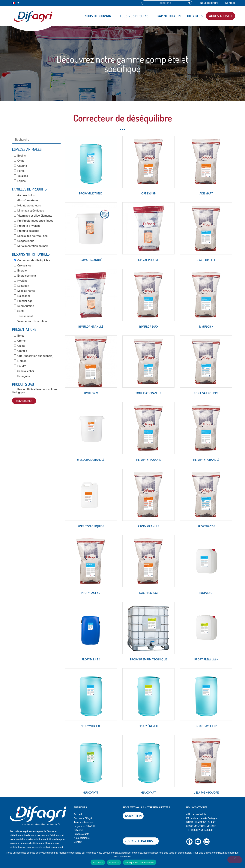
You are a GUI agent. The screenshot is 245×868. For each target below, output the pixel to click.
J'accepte (98, 862)
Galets (20, 346)
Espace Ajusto (82, 834)
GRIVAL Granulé (91, 260)
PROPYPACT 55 (91, 593)
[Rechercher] (189, 3)
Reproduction (24, 306)
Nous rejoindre (209, 3)
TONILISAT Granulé (148, 393)
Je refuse (114, 862)
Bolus (19, 336)
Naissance (22, 296)
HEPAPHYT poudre (149, 460)
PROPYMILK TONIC (91, 194)
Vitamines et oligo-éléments (33, 216)
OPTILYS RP (148, 194)
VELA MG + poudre (206, 793)
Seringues (22, 376)
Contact (230, 3)
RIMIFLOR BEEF (206, 260)
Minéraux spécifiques (29, 211)
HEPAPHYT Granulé (206, 460)
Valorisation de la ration (30, 321)
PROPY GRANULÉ (149, 527)
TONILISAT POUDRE (206, 393)
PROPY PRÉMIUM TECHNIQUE (148, 660)
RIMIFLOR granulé (91, 327)
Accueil (78, 814)
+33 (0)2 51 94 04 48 (202, 830)
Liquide (20, 361)
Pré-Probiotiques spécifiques (34, 221)
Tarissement (23, 316)
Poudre (20, 366)
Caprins (20, 166)
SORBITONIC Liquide (91, 527)
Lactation (22, 286)
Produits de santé (27, 231)
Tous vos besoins (135, 16)
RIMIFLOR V (91, 393)
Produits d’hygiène (27, 226)
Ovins (19, 161)
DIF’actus (195, 16)
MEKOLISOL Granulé (91, 460)
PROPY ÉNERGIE (148, 726)
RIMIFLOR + (206, 327)
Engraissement (25, 276)
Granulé (20, 351)
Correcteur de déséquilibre (32, 260)
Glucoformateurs (26, 200)
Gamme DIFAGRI (169, 16)
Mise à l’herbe (24, 291)
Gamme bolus (24, 195)
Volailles (21, 176)
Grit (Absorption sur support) (34, 356)
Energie (20, 271)
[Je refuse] (235, 860)
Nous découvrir (99, 16)
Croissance (23, 266)
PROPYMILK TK (91, 660)
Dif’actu (78, 830)
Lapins (20, 181)
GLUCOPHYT (91, 793)
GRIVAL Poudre (148, 260)
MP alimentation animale (31, 246)
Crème (20, 341)
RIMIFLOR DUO (149, 327)
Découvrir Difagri (83, 818)
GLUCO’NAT (148, 793)
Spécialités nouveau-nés (31, 236)
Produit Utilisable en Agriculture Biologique (34, 391)
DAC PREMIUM (148, 593)
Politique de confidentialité (140, 862)
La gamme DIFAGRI (84, 826)
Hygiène (21, 281)
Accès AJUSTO (220, 16)
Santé (19, 311)
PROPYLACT (206, 593)
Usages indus (24, 241)
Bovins (20, 156)
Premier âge (23, 301)
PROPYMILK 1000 (91, 726)
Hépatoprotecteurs (27, 206)
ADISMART (206, 194)
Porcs (19, 171)
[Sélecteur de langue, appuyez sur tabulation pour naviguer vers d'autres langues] (16, 3)
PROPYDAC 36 (206, 527)
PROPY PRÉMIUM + (206, 660)
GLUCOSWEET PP (206, 726)
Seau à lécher (24, 371)
